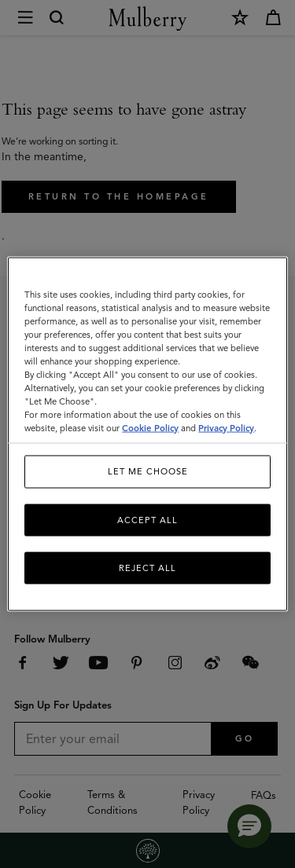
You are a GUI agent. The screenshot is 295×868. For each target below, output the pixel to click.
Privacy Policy (226, 428)
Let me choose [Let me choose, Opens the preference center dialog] (148, 471)
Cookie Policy (150, 428)
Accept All (147, 519)
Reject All (147, 568)
